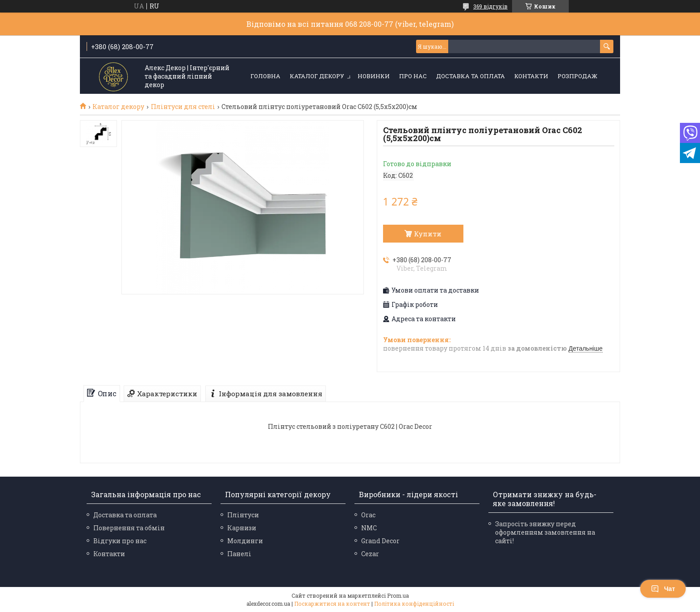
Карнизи (242, 528)
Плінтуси (243, 515)
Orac (368, 515)
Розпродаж (577, 76)
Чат (663, 589)
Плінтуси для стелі (183, 107)
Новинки (374, 76)
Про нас (413, 76)
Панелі (239, 554)
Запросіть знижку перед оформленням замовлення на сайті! (545, 532)
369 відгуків (490, 6)
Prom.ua (398, 595)
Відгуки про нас (120, 541)
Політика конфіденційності (414, 604)
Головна (265, 76)
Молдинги (245, 541)
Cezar (370, 554)
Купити (428, 234)
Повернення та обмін (129, 528)
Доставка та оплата (471, 76)
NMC (369, 528)
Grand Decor (380, 541)
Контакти (531, 76)
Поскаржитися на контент (332, 604)
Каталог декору (317, 76)
